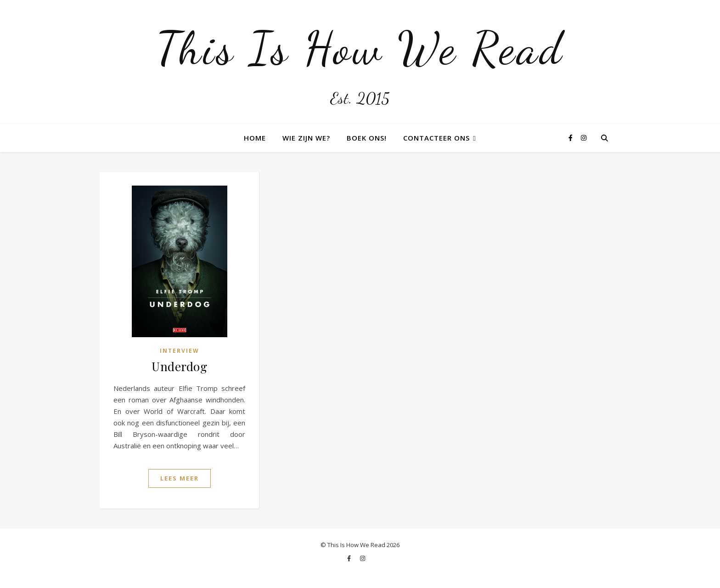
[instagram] (584, 138)
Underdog (179, 366)
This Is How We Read (360, 48)
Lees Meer (180, 478)
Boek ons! (367, 138)
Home (255, 138)
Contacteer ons (436, 138)
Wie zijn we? (306, 138)
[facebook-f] (571, 138)
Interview (180, 351)
